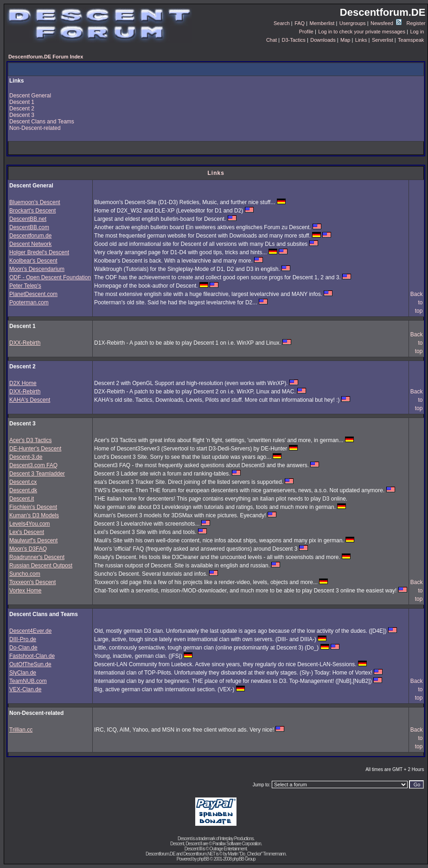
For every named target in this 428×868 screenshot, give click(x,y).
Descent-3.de (26, 457)
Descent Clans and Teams (42, 122)
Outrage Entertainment (228, 849)
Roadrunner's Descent (37, 557)
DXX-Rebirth (25, 343)
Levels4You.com (30, 524)
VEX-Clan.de (25, 689)
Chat (271, 40)
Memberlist (322, 23)
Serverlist (383, 40)
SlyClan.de (23, 673)
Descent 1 (22, 102)
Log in (417, 32)
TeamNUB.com (28, 681)
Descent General (30, 96)
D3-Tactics (294, 40)
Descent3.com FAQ (33, 465)
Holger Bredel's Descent (39, 252)
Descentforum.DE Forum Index (46, 57)
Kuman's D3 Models (34, 515)
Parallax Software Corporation (236, 844)
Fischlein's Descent (33, 507)
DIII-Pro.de (23, 639)
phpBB (203, 859)
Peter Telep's (25, 286)
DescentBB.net (28, 219)
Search (282, 23)
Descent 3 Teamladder (37, 474)
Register (416, 23)
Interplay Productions (237, 839)
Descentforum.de (30, 236)
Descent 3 (22, 115)
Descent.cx (23, 482)
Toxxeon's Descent (32, 582)
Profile (306, 32)
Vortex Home (25, 591)
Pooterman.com (29, 302)
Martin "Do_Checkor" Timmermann (256, 854)
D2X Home (23, 383)
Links (361, 40)
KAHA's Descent (30, 400)
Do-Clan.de (23, 648)
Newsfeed (386, 23)
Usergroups (353, 23)
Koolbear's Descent (33, 261)
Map (345, 40)
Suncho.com (25, 574)
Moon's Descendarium (37, 269)
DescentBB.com (29, 227)
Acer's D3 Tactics (30, 440)
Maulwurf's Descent (33, 540)
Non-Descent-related (35, 128)
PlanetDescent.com (33, 294)
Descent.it (22, 499)
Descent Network (30, 244)
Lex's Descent (27, 532)
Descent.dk (23, 490)
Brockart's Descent (32, 211)
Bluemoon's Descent (35, 202)
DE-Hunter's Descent (35, 449)
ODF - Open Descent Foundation (50, 277)
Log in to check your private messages (362, 32)
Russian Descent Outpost (41, 566)
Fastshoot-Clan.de (32, 656)
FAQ (300, 23)
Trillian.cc (21, 730)
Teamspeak (411, 40)
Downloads (323, 40)
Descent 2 (22, 109)
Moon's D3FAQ (28, 549)
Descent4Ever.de (30, 631)
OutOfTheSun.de (30, 664)
